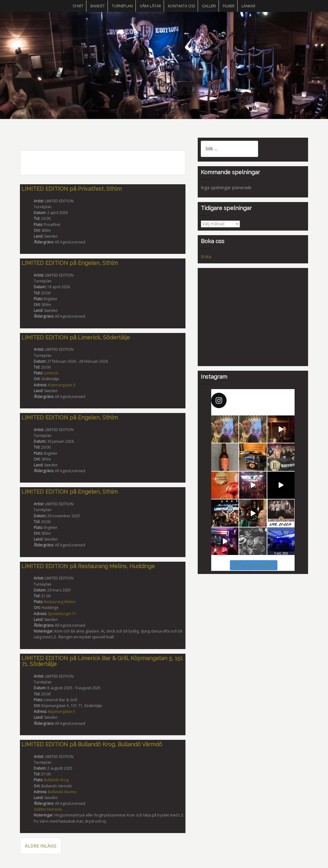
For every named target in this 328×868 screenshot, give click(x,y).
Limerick (51, 373)
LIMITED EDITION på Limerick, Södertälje (76, 337)
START (78, 6)
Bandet (98, 6)
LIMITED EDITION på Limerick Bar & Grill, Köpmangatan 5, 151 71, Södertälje (102, 661)
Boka (206, 256)
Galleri (209, 6)
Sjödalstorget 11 (62, 614)
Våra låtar (150, 6)
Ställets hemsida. (48, 809)
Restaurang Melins (60, 602)
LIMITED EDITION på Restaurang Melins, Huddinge (88, 566)
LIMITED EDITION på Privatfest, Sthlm (72, 189)
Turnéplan (122, 6)
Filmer (229, 6)
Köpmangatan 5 (62, 385)
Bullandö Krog (56, 780)
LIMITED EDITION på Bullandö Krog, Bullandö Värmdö (92, 744)
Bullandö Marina (62, 792)
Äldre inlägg (41, 846)
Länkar (248, 6)
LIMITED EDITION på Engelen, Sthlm (70, 263)
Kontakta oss (181, 6)
